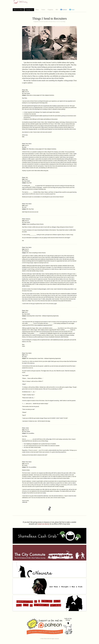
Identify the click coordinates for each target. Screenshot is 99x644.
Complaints (50, 10)
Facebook (64, 10)
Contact (43, 10)
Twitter (72, 10)
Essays (37, 10)
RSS (57, 10)
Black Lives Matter (18, 10)
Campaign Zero (29, 10)
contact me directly (43, 524)
